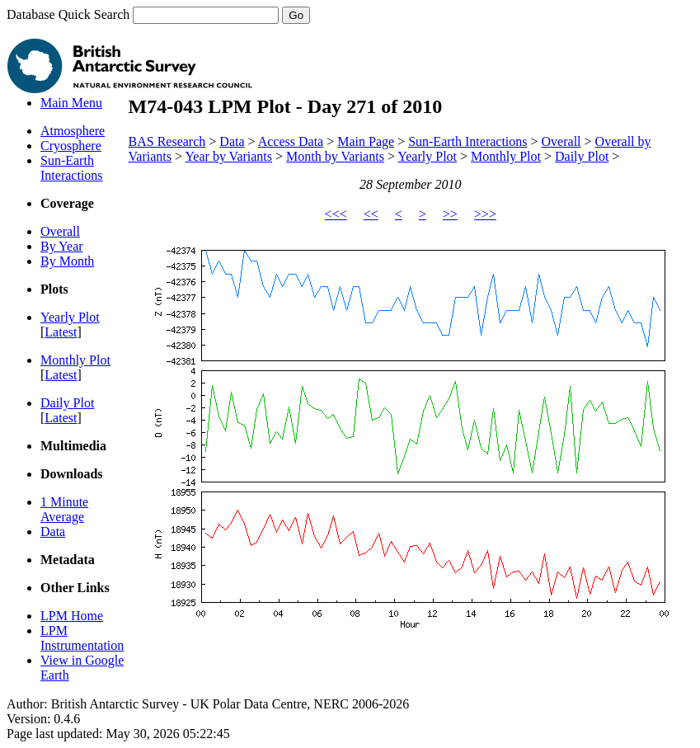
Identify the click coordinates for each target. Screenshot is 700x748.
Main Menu (71, 103)
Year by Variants (228, 156)
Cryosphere (71, 146)
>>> (485, 214)
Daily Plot (67, 403)
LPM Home (72, 616)
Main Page (366, 141)
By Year (62, 246)
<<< (336, 214)
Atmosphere (73, 131)
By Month (67, 261)
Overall (60, 231)
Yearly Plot (70, 317)
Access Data (291, 141)
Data (53, 532)
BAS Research (167, 141)
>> (450, 214)
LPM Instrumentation (82, 638)
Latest (61, 332)
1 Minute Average (64, 509)
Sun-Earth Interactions (72, 168)
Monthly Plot (75, 360)
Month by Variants (335, 156)
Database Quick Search (158, 14)
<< (371, 214)
